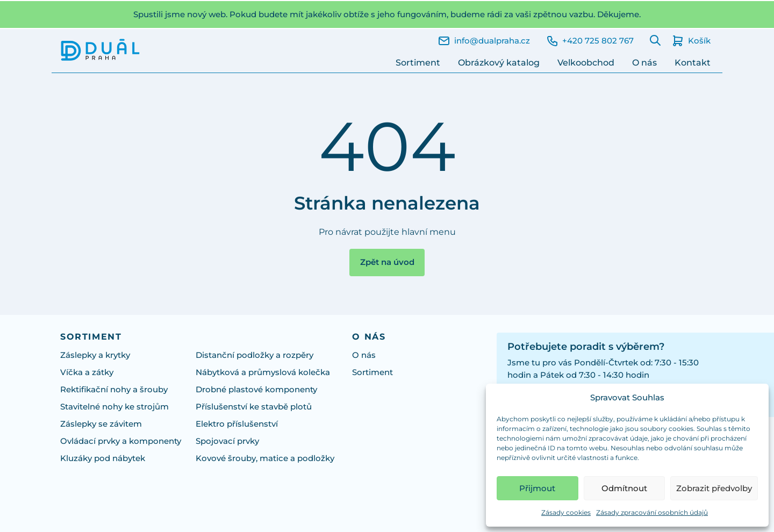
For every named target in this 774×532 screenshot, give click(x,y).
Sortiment (418, 63)
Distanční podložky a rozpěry (255, 355)
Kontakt (693, 63)
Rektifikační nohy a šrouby (114, 390)
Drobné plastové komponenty (256, 390)
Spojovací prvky (227, 441)
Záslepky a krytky (95, 355)
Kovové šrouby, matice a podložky (265, 458)
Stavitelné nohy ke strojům (114, 407)
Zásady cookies (566, 512)
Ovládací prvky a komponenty (121, 441)
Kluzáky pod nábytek (103, 458)
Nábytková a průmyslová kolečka (263, 372)
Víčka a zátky (87, 372)
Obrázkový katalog (499, 63)
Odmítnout (624, 488)
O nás (644, 63)
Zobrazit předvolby (714, 488)
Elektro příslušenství (237, 424)
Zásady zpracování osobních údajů (652, 512)
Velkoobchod (586, 63)
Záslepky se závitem (101, 424)
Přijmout (537, 488)
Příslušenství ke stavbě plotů (254, 407)
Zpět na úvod (387, 262)
